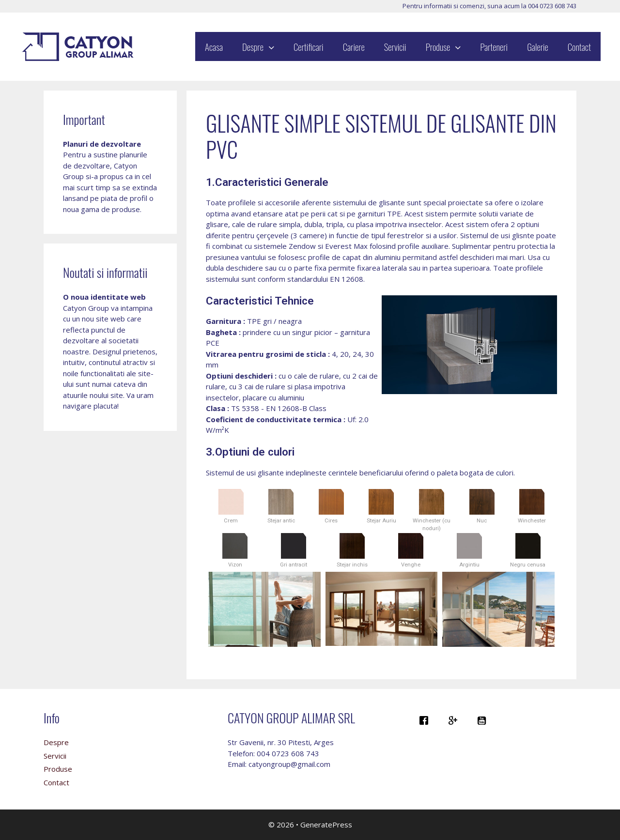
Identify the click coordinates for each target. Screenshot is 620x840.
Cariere (354, 46)
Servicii (395, 46)
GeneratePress (326, 825)
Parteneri (494, 46)
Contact (579, 46)
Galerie (538, 46)
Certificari (309, 46)
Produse (448, 46)
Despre (263, 46)
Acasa (214, 46)
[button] (274, 46)
